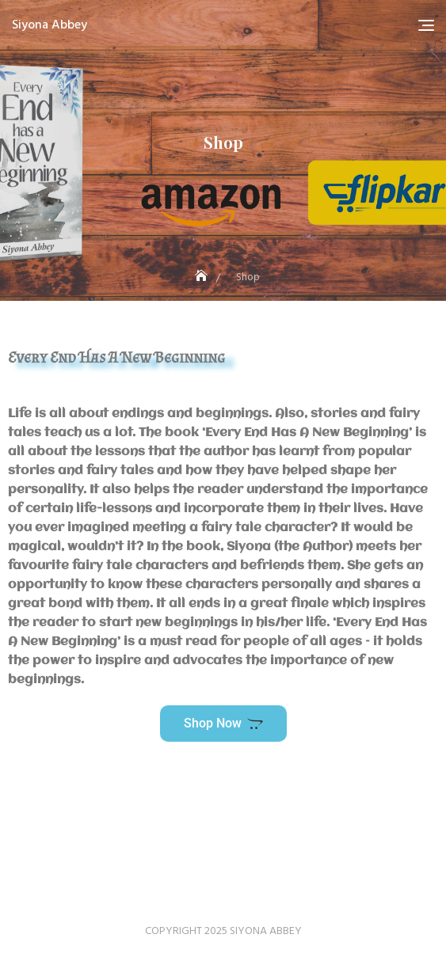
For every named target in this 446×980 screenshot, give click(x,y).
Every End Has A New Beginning (116, 357)
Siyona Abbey (50, 25)
